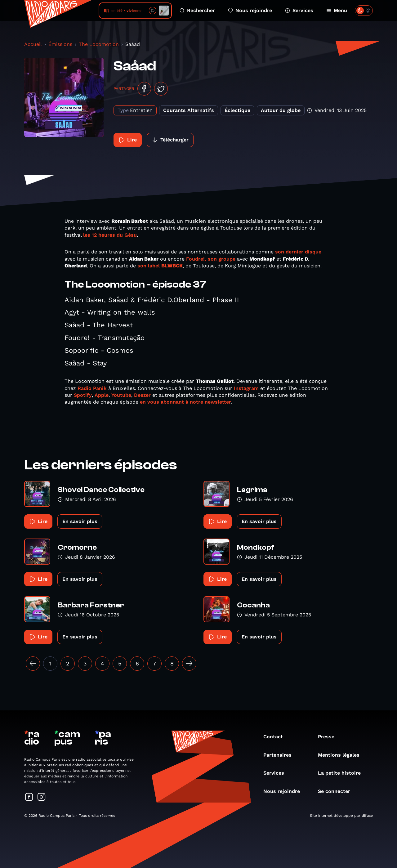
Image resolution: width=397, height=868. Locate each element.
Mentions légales (342, 755)
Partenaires (281, 755)
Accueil (33, 44)
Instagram (245, 388)
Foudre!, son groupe (211, 259)
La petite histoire (342, 773)
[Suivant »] (189, 664)
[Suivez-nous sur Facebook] (29, 797)
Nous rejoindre (250, 10)
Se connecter (337, 791)
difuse (367, 816)
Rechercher (197, 10)
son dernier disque (298, 252)
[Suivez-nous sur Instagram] (42, 797)
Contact (276, 737)
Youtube (121, 395)
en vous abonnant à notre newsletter (185, 402)
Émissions (60, 44)
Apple (102, 395)
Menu (337, 10)
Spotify (83, 395)
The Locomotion (99, 44)
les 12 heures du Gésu (110, 235)
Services (299, 10)
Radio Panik (91, 388)
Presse (329, 737)
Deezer (142, 395)
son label (160, 266)
